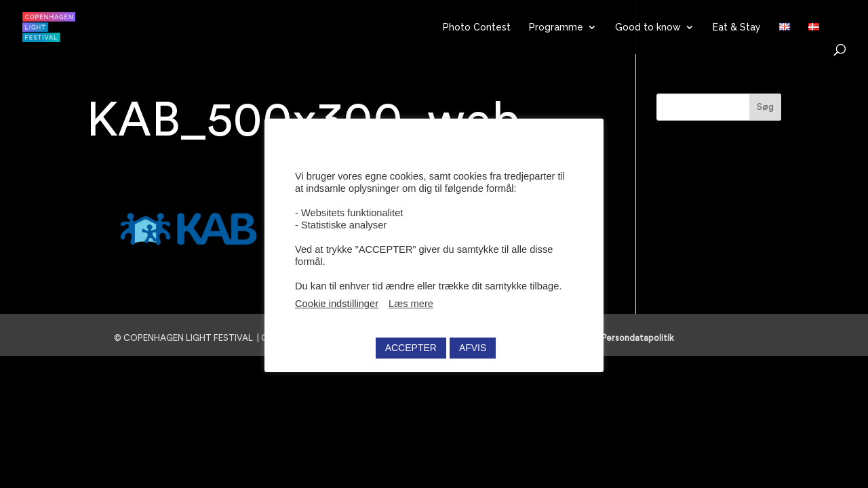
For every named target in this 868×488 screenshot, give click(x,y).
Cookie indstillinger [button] (337, 300)
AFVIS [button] (473, 344)
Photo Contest (477, 27)
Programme (556, 27)
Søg (765, 107)
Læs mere (411, 300)
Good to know (648, 27)
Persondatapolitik (642, 338)
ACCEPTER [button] (411, 344)
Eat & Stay (737, 27)
